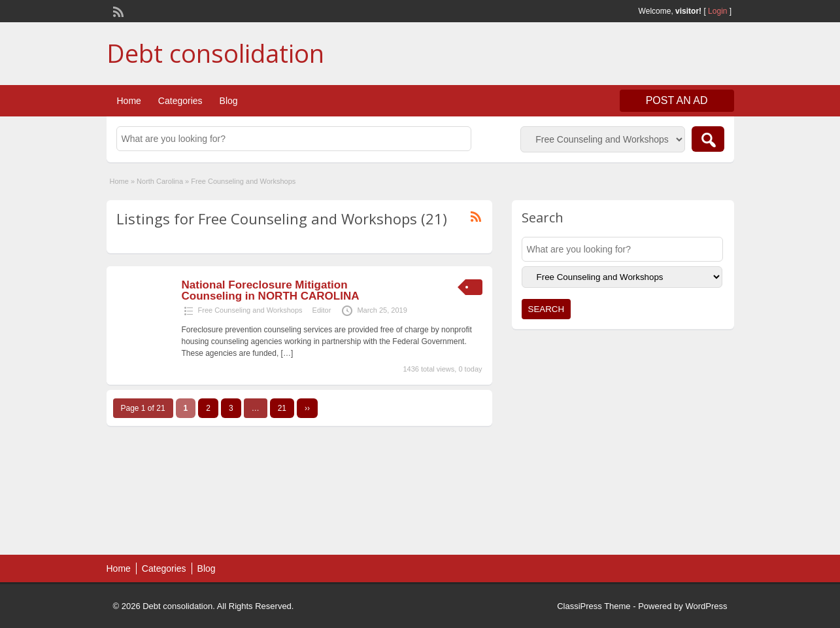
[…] (287, 353)
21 (282, 408)
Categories (180, 101)
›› (307, 408)
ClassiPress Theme (594, 606)
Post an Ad (677, 100)
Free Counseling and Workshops (250, 310)
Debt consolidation (215, 53)
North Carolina (160, 181)
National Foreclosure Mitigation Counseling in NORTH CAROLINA (271, 290)
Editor (322, 310)
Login (717, 11)
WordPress (706, 606)
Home (129, 101)
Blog (229, 101)
